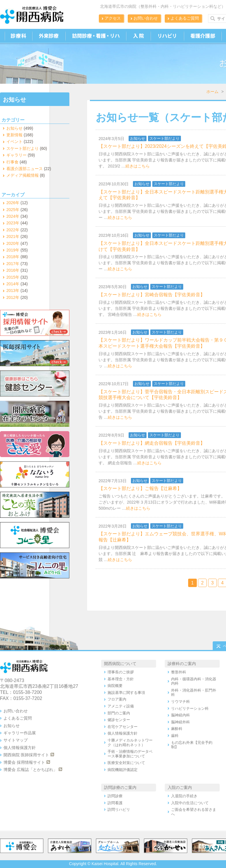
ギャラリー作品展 (20, 733)
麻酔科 (177, 729)
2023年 (13, 223)
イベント (14, 141)
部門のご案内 (119, 713)
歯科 (175, 736)
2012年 (13, 297)
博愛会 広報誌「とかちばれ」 (30, 770)
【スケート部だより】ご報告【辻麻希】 (140, 488)
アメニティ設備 (121, 706)
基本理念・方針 (121, 679)
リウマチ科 (180, 702)
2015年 (13, 277)
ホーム (212, 92)
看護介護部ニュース (25, 169)
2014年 (13, 284)
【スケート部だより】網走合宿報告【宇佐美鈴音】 (152, 443)
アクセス (113, 18)
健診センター (119, 720)
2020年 (13, 243)
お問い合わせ (146, 18)
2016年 (13, 270)
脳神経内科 (180, 715)
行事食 (12, 162)
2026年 (13, 203)
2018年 (13, 257)
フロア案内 (117, 699)
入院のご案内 (180, 787)
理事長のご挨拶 (121, 672)
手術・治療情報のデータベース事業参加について (130, 754)
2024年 (13, 216)
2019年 (13, 250)
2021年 (13, 236)
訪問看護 (115, 803)
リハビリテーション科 (190, 708)
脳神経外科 (180, 722)
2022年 (13, 230)
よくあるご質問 (185, 18)
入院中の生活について (190, 803)
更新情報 (14, 135)
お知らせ (138, 138)
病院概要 (115, 686)
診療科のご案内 (182, 664)
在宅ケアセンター (123, 727)
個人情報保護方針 (20, 748)
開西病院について (120, 664)
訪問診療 (115, 796)
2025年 (13, 210)
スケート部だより (164, 138)
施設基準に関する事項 (126, 693)
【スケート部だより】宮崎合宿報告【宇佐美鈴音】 (152, 295)
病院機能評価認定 (123, 770)
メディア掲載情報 (23, 175)
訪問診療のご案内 (120, 787)
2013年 (13, 290)
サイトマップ (16, 740)
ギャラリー (16, 155)
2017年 (13, 264)
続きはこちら (138, 166)
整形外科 (179, 672)
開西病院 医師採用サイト (26, 755)
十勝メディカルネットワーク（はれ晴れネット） (130, 743)
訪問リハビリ (119, 810)
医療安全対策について (126, 763)
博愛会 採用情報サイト (24, 762)
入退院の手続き (184, 796)
